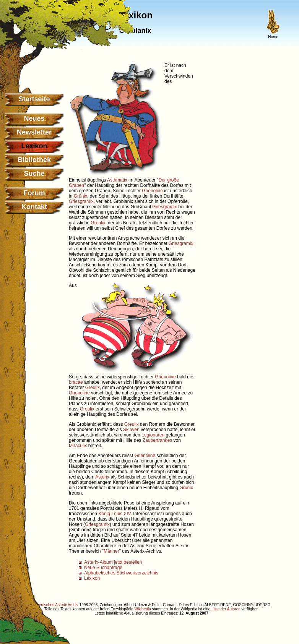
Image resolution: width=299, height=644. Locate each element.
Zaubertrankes (157, 440)
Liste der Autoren (226, 609)
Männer (111, 551)
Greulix (98, 223)
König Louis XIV (114, 514)
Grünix (80, 196)
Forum (34, 193)
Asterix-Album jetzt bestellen (113, 562)
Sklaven (131, 430)
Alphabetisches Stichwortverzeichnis (121, 573)
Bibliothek (34, 160)
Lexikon (92, 578)
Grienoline (152, 191)
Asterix (102, 477)
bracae (76, 382)
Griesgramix (81, 201)
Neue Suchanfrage (103, 568)
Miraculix (78, 446)
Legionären (153, 435)
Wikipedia (142, 609)
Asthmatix (117, 180)
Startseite (34, 99)
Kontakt (34, 207)
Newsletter (34, 132)
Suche (34, 174)
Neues (34, 118)
